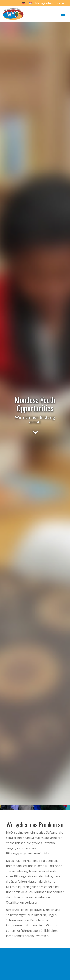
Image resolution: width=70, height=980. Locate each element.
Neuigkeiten (44, 3)
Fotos (60, 3)
